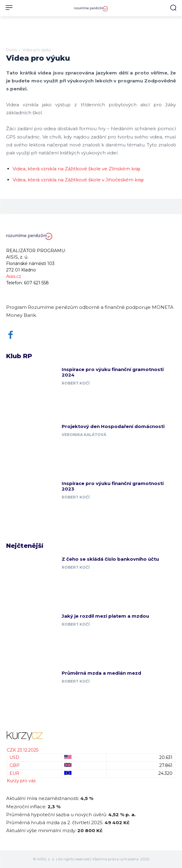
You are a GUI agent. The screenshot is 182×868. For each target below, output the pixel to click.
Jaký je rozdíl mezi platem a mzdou (105, 616)
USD (14, 757)
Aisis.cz (14, 276)
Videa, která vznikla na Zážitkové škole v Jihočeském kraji (78, 180)
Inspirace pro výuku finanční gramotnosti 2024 (113, 372)
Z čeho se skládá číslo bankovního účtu (110, 559)
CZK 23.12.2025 (23, 750)
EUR (14, 773)
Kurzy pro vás (21, 781)
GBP (15, 765)
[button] (173, 8)
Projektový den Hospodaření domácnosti (113, 426)
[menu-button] (9, 8)
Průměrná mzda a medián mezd (101, 673)
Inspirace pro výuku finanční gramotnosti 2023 (113, 486)
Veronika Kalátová (84, 435)
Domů (12, 50)
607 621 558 (36, 283)
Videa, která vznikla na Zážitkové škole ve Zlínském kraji (76, 169)
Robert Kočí (76, 383)
